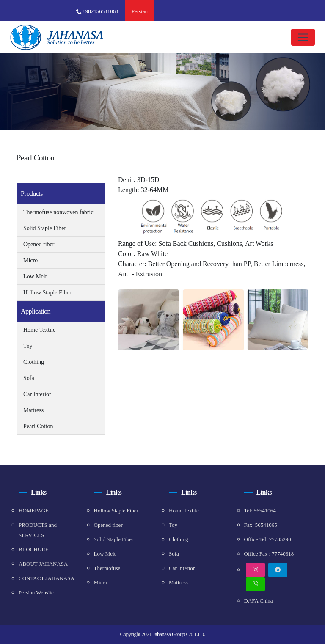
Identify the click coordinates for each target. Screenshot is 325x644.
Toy (28, 346)
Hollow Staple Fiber (47, 293)
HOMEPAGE (34, 511)
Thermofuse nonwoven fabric (58, 212)
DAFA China (259, 601)
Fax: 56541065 (261, 525)
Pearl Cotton (38, 426)
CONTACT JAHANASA (47, 578)
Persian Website (36, 593)
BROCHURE (34, 549)
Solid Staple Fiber (45, 228)
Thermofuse (107, 568)
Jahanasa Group (169, 634)
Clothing (34, 362)
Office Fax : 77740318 (269, 554)
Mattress (33, 410)
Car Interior (37, 394)
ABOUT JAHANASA (43, 564)
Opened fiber (39, 244)
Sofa (29, 378)
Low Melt (35, 277)
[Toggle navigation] (303, 37)
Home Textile (39, 330)
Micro (30, 260)
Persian (140, 11)
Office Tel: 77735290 (268, 539)
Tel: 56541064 (260, 511)
